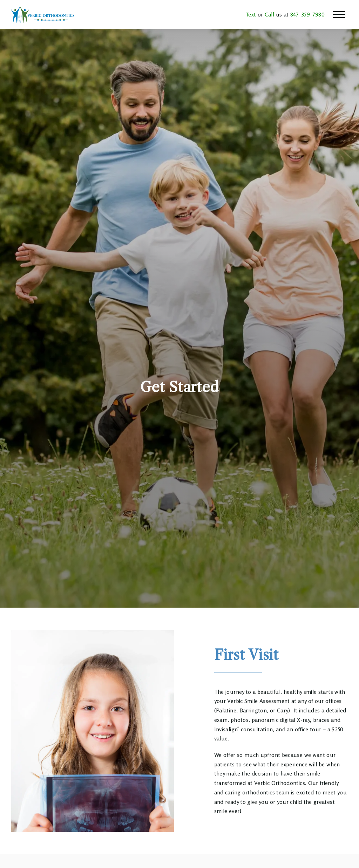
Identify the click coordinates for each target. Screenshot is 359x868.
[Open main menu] (339, 14)
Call (269, 14)
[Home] (43, 15)
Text (251, 14)
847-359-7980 (307, 14)
